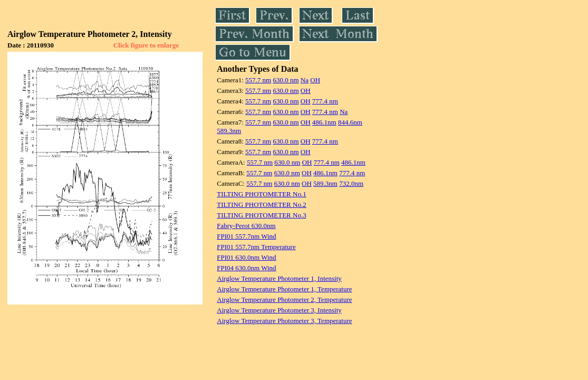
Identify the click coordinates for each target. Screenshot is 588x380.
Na (305, 80)
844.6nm (350, 122)
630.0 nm (286, 80)
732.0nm (351, 183)
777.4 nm (325, 101)
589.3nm (229, 131)
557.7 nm (258, 80)
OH (315, 80)
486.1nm (324, 122)
